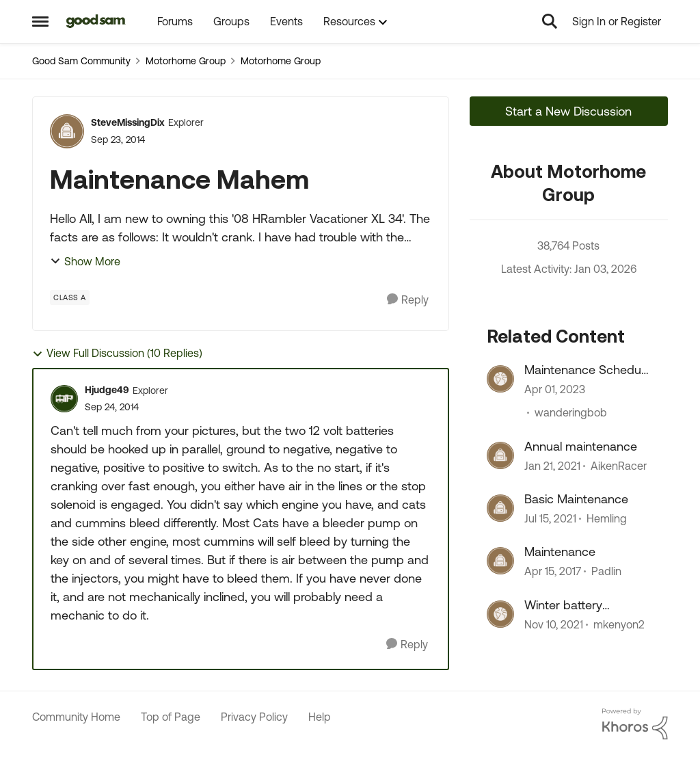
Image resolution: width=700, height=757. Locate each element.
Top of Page (171, 717)
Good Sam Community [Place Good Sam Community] (81, 61)
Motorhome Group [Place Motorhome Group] (186, 61)
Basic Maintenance (576, 499)
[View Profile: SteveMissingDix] (67, 131)
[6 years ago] (552, 466)
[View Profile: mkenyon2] (500, 614)
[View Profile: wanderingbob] (500, 379)
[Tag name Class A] (70, 297)
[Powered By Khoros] (635, 724)
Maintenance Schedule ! (587, 370)
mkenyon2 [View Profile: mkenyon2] (619, 624)
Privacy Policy (254, 717)
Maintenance (560, 552)
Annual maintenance (581, 446)
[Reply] (408, 300)
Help (320, 717)
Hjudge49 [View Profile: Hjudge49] (107, 390)
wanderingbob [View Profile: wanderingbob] (571, 413)
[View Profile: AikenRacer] (500, 455)
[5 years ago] (554, 624)
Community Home (76, 717)
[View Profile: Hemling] (500, 508)
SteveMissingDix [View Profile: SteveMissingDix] (128, 122)
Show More (85, 261)
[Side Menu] (40, 21)
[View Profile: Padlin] (500, 561)
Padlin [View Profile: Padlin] (606, 572)
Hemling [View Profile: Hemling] (607, 518)
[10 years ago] (553, 572)
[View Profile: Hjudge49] (64, 399)
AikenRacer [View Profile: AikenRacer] (619, 466)
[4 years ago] (555, 390)
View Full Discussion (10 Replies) (117, 353)
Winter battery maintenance (563, 605)
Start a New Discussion (568, 111)
